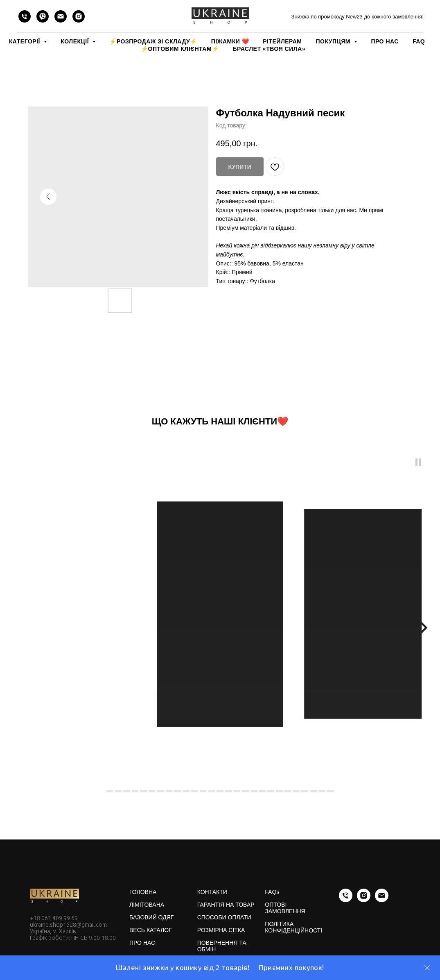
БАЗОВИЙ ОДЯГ (151, 917)
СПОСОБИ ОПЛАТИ (224, 917)
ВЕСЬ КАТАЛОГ (151, 930)
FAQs (272, 892)
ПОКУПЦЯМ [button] (334, 41)
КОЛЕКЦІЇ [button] (76, 41)
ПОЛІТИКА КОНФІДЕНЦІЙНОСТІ (293, 927)
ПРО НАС (385, 41)
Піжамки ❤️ (230, 41)
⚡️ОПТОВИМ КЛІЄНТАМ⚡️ (180, 49)
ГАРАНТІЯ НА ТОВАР (226, 905)
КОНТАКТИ (212, 892)
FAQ (419, 41)
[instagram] (79, 16)
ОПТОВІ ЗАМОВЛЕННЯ (285, 908)
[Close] (427, 968)
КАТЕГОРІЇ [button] (25, 41)
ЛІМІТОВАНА (147, 905)
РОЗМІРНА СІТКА (221, 930)
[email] (61, 16)
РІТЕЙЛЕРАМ (282, 41)
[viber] (43, 16)
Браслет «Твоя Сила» (269, 49)
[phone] (25, 16)
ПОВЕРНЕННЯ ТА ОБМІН (222, 946)
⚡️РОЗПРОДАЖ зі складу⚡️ (153, 41)
